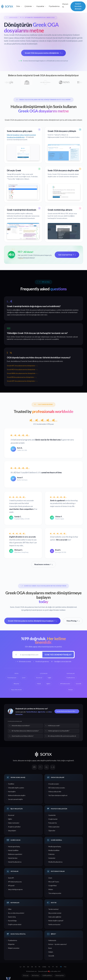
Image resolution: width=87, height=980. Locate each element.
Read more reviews (43, 564)
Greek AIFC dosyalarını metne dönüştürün (22, 366)
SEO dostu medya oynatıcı (57, 788)
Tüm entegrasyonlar (55, 893)
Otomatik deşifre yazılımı (16, 788)
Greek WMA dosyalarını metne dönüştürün (22, 373)
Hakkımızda (52, 940)
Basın (50, 948)
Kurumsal (11, 815)
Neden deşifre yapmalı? (56, 921)
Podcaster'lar (53, 823)
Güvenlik (51, 956)
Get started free (67, 255)
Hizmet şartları (60, 975)
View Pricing (73, 621)
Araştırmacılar (53, 819)
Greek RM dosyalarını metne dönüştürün (22, 377)
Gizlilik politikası (47, 975)
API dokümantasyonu (15, 882)
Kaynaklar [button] (40, 6)
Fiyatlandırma (54, 6)
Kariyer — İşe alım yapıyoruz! (58, 944)
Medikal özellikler (54, 850)
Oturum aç (65, 5)
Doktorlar (51, 854)
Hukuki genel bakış (14, 847)
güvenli (71, 760)
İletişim (51, 952)
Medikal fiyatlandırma (55, 862)
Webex (51, 889)
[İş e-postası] (30, 655)
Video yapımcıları (54, 827)
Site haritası (35, 975)
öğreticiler (42, 712)
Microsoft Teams (54, 882)
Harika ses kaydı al (54, 924)
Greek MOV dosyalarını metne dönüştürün (22, 370)
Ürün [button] (18, 6)
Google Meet (52, 886)
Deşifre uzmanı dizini (15, 924)
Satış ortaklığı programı (15, 889)
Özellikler (11, 784)
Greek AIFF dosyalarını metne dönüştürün (22, 381)
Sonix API (11, 878)
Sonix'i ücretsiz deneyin (78, 6)
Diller (10, 909)
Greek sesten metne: (17, 41)
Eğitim (10, 819)
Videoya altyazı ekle (55, 792)
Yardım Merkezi (32, 712)
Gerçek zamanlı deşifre (15, 799)
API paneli (11, 886)
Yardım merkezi (53, 909)
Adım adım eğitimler (55, 917)
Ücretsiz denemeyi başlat (58, 655)
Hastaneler (52, 858)
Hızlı (59, 760)
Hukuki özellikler (13, 850)
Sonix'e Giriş (12, 917)
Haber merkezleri (14, 823)
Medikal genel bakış (55, 847)
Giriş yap (26, 975)
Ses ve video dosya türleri (16, 913)
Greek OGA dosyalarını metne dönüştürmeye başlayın (32, 621)
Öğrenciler (52, 831)
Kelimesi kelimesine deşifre (17, 795)
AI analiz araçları (54, 784)
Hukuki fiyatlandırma (15, 862)
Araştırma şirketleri (14, 827)
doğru (63, 760)
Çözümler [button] (28, 6)
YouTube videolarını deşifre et (58, 795)
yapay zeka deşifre (39, 760)
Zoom (50, 878)
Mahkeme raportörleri (15, 854)
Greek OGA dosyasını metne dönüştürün (44, 53)
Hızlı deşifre (12, 792)
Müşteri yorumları (14, 948)
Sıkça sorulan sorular (55, 913)
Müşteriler (11, 944)
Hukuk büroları (13, 858)
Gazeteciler (52, 815)
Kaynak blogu (12, 921)
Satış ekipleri (12, 831)
